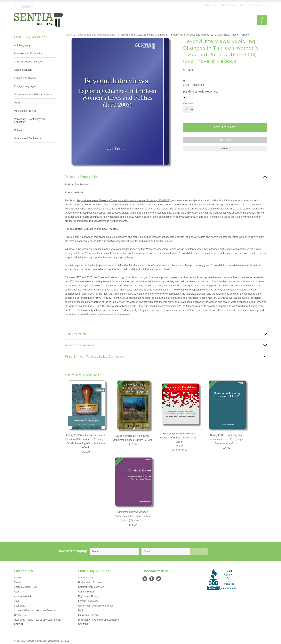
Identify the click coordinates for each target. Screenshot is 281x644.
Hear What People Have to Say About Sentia (37, 620)
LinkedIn (145, 579)
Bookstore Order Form (26, 587)
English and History (25, 78)
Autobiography (22, 45)
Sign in (243, 5)
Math (17, 103)
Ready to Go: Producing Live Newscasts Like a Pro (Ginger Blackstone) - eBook (226, 439)
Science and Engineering (28, 138)
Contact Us (20, 615)
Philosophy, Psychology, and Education (30, 120)
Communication (23, 70)
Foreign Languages (25, 86)
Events (18, 582)
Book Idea (19, 606)
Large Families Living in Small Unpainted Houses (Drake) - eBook (133, 438)
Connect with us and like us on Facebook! (36, 610)
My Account (210, 5)
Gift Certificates (228, 5)
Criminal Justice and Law (28, 62)
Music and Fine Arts (25, 111)
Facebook (152, 579)
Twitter (159, 579)
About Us (19, 592)
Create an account (258, 5)
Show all (19, 624)
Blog (16, 601)
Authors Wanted (22, 596)
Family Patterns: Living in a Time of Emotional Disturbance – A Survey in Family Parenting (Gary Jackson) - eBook (86, 441)
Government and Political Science (33, 94)
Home (68, 35)
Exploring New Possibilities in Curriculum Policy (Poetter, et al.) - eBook (180, 438)
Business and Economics (28, 53)
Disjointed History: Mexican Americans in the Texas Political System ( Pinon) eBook (133, 516)
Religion (19, 130)
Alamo (17, 578)
